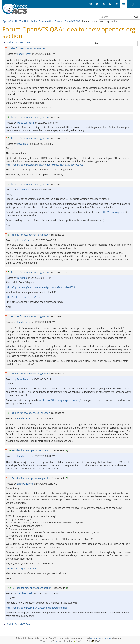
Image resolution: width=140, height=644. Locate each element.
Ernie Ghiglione (26, 484)
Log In (132, 4)
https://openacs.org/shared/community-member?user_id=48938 (40, 287)
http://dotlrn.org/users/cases (21, 568)
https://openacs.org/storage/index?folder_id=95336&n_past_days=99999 (45, 165)
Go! (136, 17)
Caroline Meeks (26, 593)
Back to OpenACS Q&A (18, 42)
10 (9, 450)
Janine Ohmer (25, 240)
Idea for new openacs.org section (28, 48)
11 (9, 478)
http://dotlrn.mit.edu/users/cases (24, 297)
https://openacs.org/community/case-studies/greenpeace (37, 608)
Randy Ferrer (24, 54)
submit (108, 638)
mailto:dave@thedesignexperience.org (59, 400)
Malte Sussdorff (26, 123)
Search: (99, 43)
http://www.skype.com (114, 212)
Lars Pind (22, 190)
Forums (59, 21)
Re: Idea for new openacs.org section (30, 117)
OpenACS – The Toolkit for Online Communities (28, 21)
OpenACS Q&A (72, 21)
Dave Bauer (24, 144)
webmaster (96, 638)
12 (9, 588)
